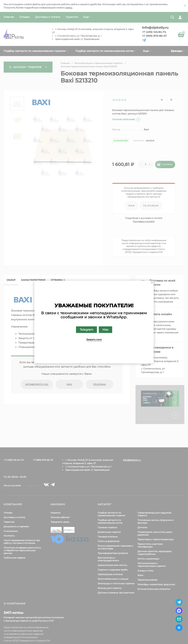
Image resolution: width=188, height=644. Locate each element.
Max (105, 330)
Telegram (86, 330)
